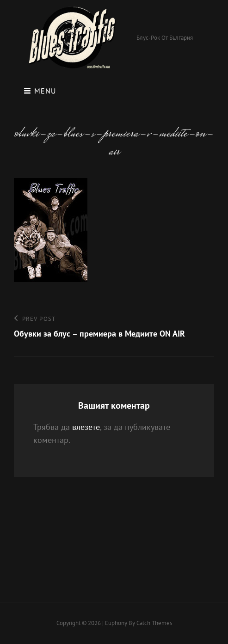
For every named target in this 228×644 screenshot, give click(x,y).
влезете (86, 427)
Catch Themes (154, 623)
